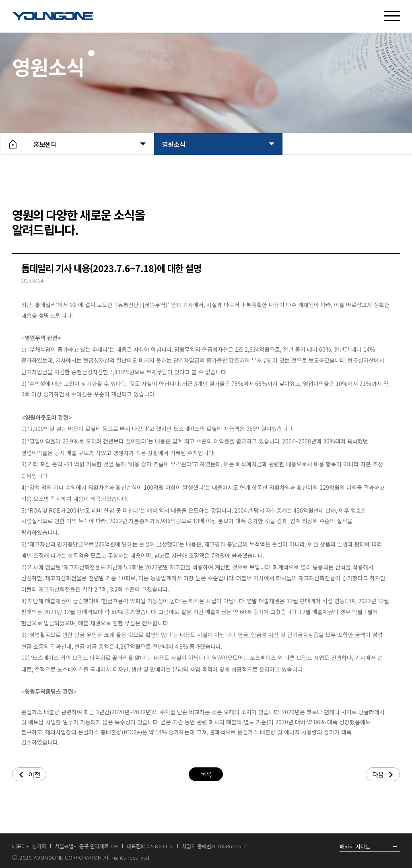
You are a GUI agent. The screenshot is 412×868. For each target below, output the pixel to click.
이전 (30, 774)
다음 (382, 774)
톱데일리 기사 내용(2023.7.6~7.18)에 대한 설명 (111, 268)
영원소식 (218, 144)
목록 (206, 774)
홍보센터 (90, 144)
